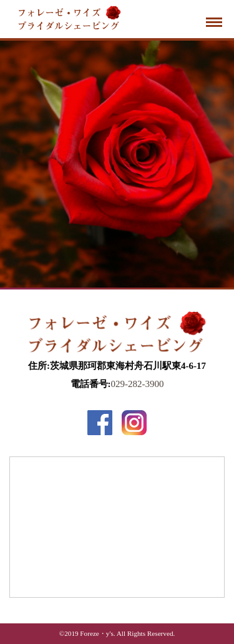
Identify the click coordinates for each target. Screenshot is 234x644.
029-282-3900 (138, 384)
